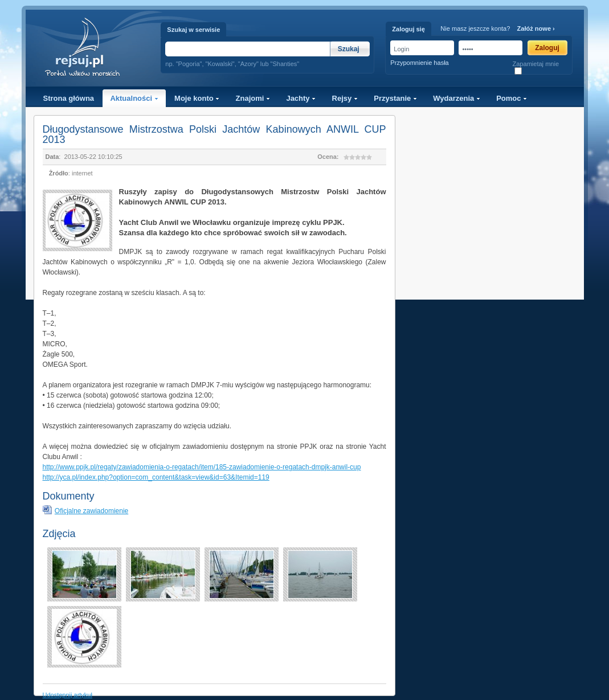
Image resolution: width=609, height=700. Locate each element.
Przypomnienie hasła (419, 63)
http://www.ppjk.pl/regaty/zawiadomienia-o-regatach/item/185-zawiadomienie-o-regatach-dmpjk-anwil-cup (202, 467)
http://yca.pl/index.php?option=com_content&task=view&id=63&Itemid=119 (156, 477)
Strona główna (69, 98)
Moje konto (197, 98)
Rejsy (345, 98)
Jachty (301, 98)
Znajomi (253, 98)
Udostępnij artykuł (68, 695)
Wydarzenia (457, 98)
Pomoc (512, 98)
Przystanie (395, 98)
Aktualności (134, 98)
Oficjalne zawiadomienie (91, 511)
